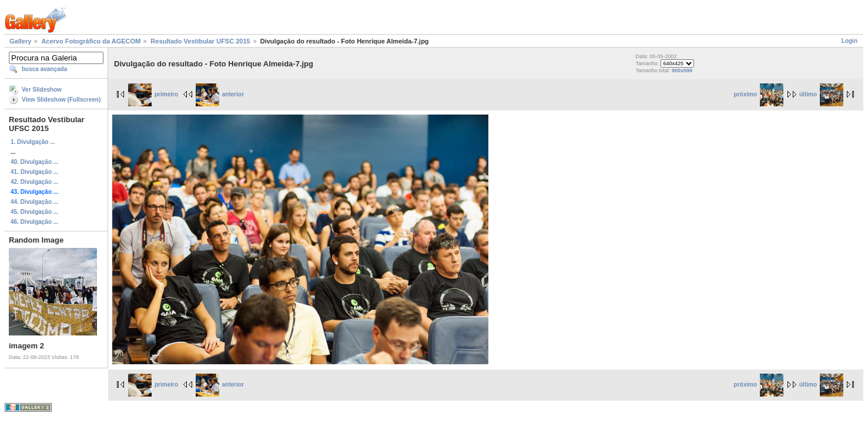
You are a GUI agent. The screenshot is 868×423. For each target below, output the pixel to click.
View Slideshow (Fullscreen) (61, 100)
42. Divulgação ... (34, 182)
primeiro (153, 94)
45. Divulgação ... (34, 212)
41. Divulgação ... (34, 172)
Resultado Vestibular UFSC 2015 (200, 41)
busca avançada (44, 69)
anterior (220, 94)
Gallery (20, 41)
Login (849, 41)
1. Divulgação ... (33, 142)
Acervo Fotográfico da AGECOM (91, 41)
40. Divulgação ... (34, 162)
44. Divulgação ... (34, 202)
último (821, 94)
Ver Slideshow (42, 90)
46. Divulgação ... (34, 222)
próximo (759, 94)
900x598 (682, 70)
